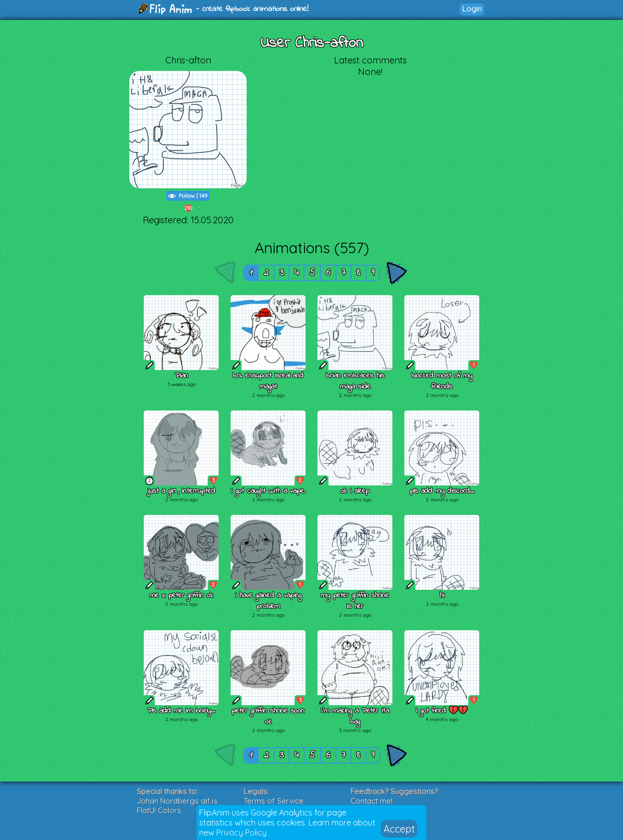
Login (472, 9)
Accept (399, 829)
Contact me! (371, 801)
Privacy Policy (241, 833)
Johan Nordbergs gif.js (177, 801)
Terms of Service (274, 801)
